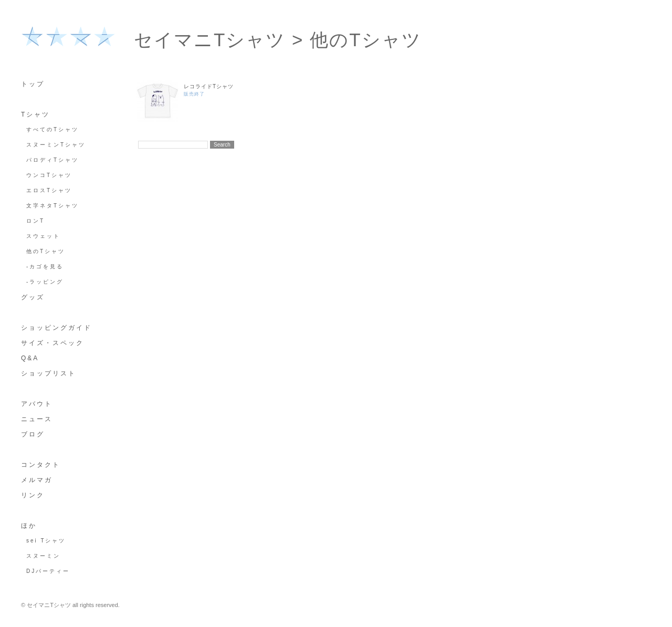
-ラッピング (45, 282)
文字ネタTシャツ (52, 206)
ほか (29, 526)
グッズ (33, 297)
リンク (33, 495)
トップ (33, 84)
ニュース (37, 419)
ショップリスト (49, 373)
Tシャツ (35, 114)
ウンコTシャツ (49, 175)
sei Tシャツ (46, 541)
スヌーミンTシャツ (56, 145)
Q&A (30, 358)
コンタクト (41, 465)
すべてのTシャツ (52, 129)
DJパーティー (48, 571)
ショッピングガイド (56, 328)
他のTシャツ (46, 251)
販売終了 (194, 94)
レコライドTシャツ (209, 86)
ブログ (33, 434)
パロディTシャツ (52, 160)
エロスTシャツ (49, 190)
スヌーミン (43, 556)
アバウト (37, 404)
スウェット (43, 236)
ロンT (35, 221)
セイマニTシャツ (210, 40)
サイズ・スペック (52, 343)
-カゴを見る (45, 267)
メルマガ (37, 480)
